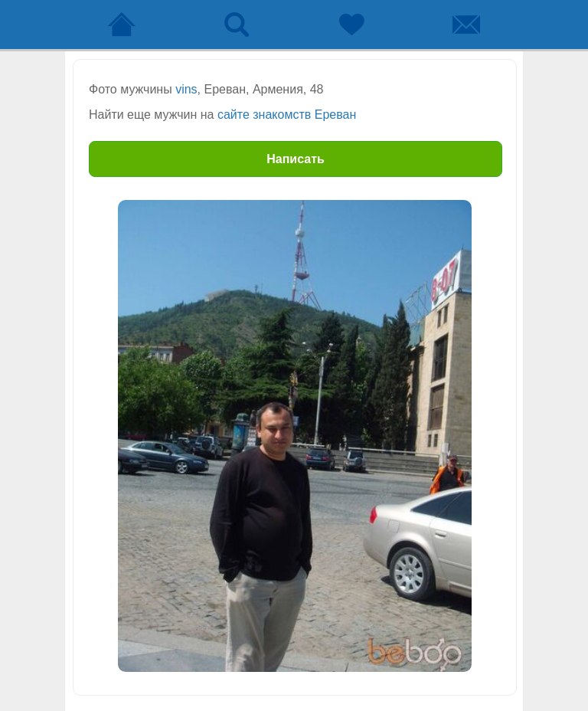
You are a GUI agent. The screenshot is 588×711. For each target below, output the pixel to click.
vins (186, 89)
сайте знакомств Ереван (287, 115)
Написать (296, 159)
